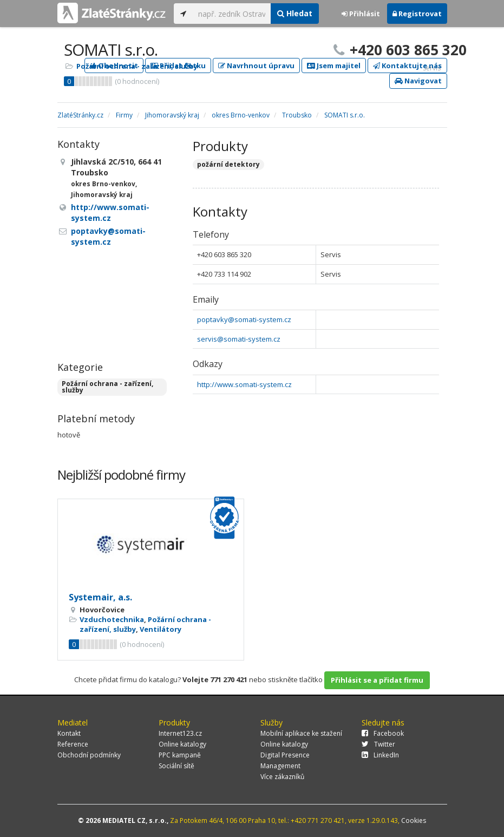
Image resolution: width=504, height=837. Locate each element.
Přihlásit (361, 14)
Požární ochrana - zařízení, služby (137, 66)
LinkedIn (380, 755)
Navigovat (418, 81)
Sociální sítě (176, 766)
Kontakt (69, 733)
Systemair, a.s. (100, 597)
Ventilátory (161, 629)
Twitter (378, 744)
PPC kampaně (180, 755)
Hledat (295, 13)
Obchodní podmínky (89, 755)
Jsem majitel (334, 66)
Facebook (383, 733)
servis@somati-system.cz (239, 339)
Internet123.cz (180, 733)
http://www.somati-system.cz (244, 384)
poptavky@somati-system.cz (244, 319)
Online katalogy (182, 744)
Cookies (414, 820)
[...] (232, 14)
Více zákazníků (282, 777)
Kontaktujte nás (407, 66)
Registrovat (417, 14)
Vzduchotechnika (112, 619)
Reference (73, 744)
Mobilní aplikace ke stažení (301, 733)
